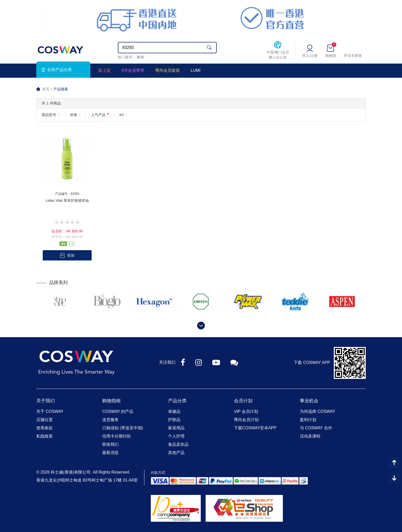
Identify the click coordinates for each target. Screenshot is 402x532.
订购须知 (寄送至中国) (123, 428)
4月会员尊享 (133, 70)
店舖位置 (45, 420)
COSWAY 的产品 (118, 411)
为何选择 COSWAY (318, 411)
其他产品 (176, 453)
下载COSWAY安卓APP (255, 428)
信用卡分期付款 (117, 436)
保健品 (174, 411)
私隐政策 (45, 436)
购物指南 (111, 401)
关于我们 (46, 401)
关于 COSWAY (50, 411)
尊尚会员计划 (246, 420)
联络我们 (110, 444)
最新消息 (110, 453)
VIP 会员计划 (246, 411)
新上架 (104, 70)
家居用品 (176, 428)
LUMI (196, 70)
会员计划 (243, 401)
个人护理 (176, 436)
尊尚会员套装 (168, 70)
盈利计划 (308, 420)
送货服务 (110, 420)
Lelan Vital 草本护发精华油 (67, 200)
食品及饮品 (178, 444)
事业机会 (309, 401)
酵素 (141, 57)
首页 (46, 89)
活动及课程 (310, 436)
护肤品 (174, 420)
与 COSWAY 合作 (316, 428)
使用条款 (45, 428)
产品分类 (177, 401)
